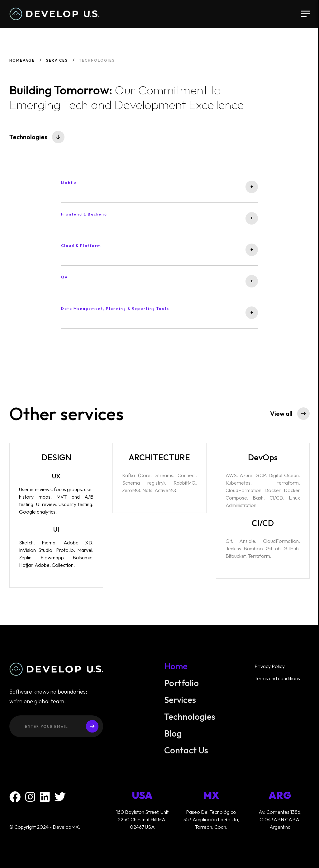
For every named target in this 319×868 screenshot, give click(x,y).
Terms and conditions (277, 681)
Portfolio (182, 686)
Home (176, 669)
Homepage (22, 60)
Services (57, 60)
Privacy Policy (270, 669)
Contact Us (186, 753)
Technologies (190, 720)
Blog (173, 737)
